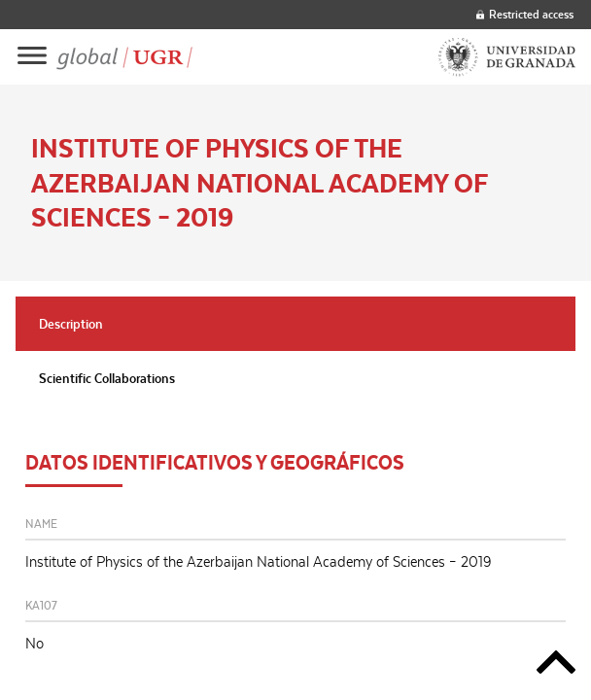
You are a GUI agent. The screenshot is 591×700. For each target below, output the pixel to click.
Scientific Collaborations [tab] (107, 378)
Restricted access (525, 14)
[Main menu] (32, 57)
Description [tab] (71, 324)
